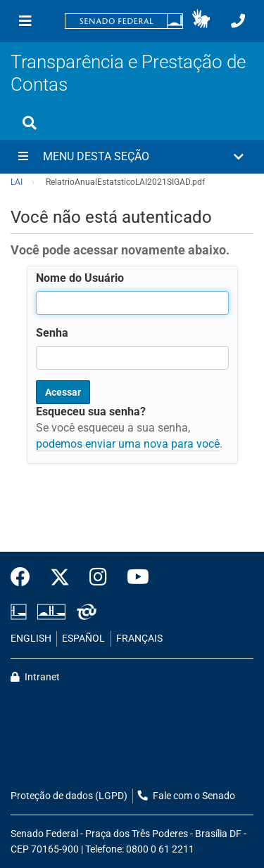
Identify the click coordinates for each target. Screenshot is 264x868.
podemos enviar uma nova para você (128, 444)
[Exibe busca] (30, 123)
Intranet (35, 677)
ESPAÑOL (83, 639)
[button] (201, 21)
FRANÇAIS (139, 639)
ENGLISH (31, 639)
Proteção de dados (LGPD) (69, 796)
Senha (52, 333)
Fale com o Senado (187, 796)
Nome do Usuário (80, 278)
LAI (17, 182)
